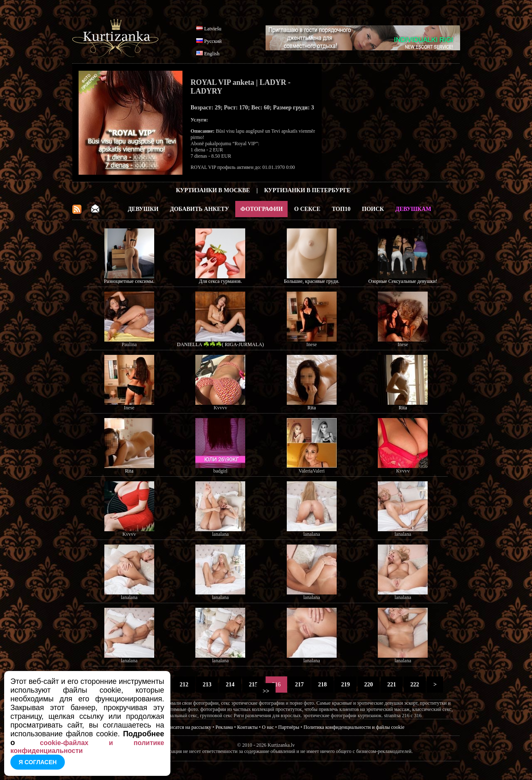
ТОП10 (341, 209)
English (212, 54)
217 (299, 685)
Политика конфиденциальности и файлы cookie (354, 727)
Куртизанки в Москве (213, 190)
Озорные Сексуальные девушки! (403, 281)
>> (266, 691)
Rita (312, 408)
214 (230, 685)
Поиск (373, 209)
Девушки (143, 209)
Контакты (248, 727)
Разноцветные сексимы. (129, 281)
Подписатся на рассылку (185, 727)
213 (207, 685)
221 (392, 685)
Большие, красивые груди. (312, 281)
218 (323, 685)
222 (415, 685)
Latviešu (213, 29)
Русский (213, 41)
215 (253, 685)
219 (345, 685)
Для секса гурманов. (221, 281)
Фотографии (261, 209)
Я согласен (38, 762)
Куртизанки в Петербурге (308, 190)
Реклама (224, 727)
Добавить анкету (199, 209)
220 (369, 685)
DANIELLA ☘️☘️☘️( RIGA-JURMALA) (220, 344)
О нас (268, 727)
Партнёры (289, 727)
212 (184, 685)
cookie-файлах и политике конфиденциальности (87, 747)
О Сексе (307, 209)
